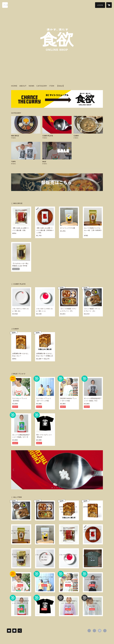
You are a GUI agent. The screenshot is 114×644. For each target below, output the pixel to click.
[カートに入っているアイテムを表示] (109, 5)
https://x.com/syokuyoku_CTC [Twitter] (94, 631)
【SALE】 (61, 86)
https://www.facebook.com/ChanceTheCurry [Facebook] (89, 631)
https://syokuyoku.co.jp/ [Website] (105, 631)
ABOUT (23, 86)
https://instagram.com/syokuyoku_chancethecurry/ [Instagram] (100, 631)
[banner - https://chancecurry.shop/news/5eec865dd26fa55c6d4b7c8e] (57, 182)
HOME (14, 86)
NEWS (32, 86)
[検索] (5, 5)
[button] (100, 5)
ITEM (52, 86)
